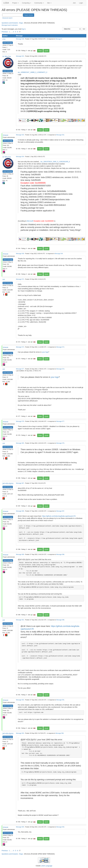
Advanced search (7, 18)
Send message (8, 43)
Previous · (5, 32)
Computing (27, 3)
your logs (45, 352)
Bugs (21, 23)
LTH (4, 39)
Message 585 (20, 443)
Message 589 (20, 554)
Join (74, 3)
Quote (46, 51)
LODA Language (47, 866)
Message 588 (20, 511)
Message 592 (20, 700)
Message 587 (20, 483)
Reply (40, 51)
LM (4, 279)
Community (39, 3)
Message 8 (59, 39)
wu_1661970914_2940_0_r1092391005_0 (55, 162)
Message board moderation (10, 25)
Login (81, 3)
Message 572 (20, 279)
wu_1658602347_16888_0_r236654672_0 (32, 72)
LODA (6, 3)
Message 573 (20, 347)
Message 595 (20, 827)
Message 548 (20, 254)
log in (24, 29)
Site (49, 3)
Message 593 (20, 733)
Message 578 (20, 421)
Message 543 (20, 135)
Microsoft (30, 221)
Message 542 (20, 56)
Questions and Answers (10, 23)
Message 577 (20, 369)
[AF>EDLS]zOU (8, 483)
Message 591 (20, 620)
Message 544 (20, 157)
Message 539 (20, 39)
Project (15, 3)
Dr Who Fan (7, 56)
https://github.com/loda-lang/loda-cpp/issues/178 (59, 516)
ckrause (6, 135)
